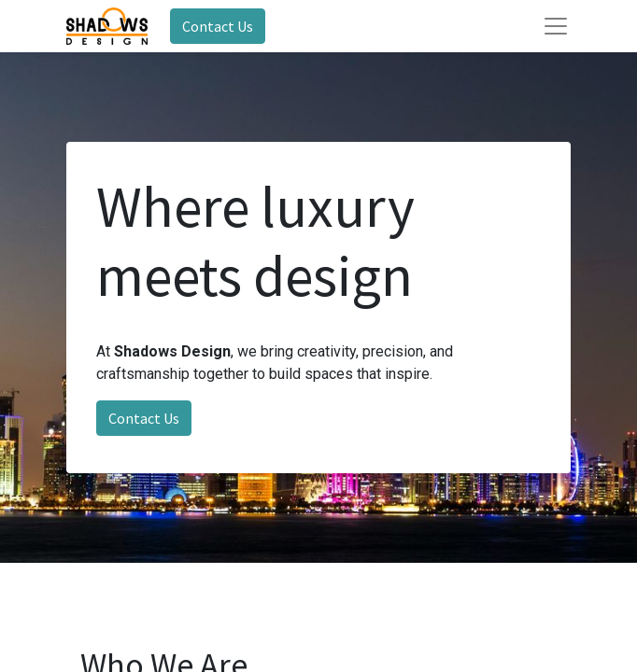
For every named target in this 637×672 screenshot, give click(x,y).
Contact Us (218, 26)
